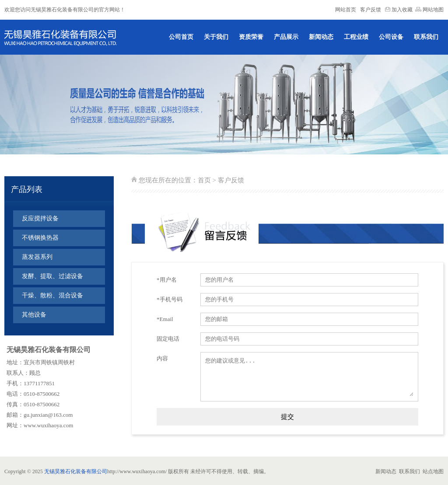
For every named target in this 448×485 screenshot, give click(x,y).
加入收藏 (399, 10)
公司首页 (181, 37)
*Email (165, 319)
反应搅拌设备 (40, 218)
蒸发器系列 (37, 257)
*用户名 (167, 280)
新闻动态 (321, 37)
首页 (204, 180)
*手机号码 (170, 299)
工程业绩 (356, 37)
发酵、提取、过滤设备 (52, 276)
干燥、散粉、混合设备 (52, 295)
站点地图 (433, 471)
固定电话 (168, 339)
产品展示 (286, 37)
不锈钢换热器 (40, 238)
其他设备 (34, 315)
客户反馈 (371, 10)
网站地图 (429, 10)
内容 (162, 358)
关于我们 (216, 37)
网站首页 (346, 10)
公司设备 (391, 37)
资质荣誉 (251, 37)
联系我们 (426, 37)
